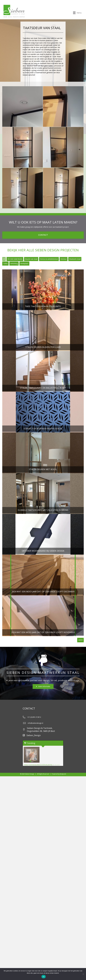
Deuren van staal (31, 259)
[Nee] (83, 974)
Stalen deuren (32, 56)
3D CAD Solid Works (15, 259)
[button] (43, 686)
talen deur (47, 38)
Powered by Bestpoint (59, 774)
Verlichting (14, 263)
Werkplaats (24, 263)
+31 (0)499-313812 (34, 717)
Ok (44, 977)
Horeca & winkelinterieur (49, 259)
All (4, 259)
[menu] (77, 13)
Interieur (64, 259)
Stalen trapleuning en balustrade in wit (42, 765)
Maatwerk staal (75, 259)
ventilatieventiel (28, 45)
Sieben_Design (34, 735)
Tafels (5, 263)
